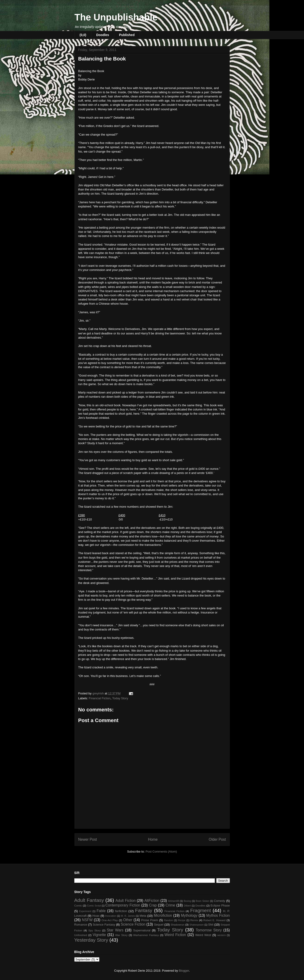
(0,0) (83, 35)
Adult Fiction (126, 901)
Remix (194, 920)
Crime (170, 905)
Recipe (182, 920)
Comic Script (94, 906)
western (222, 935)
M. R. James (128, 916)
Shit (211, 925)
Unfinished (81, 935)
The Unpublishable (116, 17)
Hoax (96, 916)
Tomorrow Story (209, 930)
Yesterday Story (91, 940)
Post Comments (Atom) (161, 852)
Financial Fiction (100, 698)
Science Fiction (133, 924)
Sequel (159, 925)
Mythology (189, 915)
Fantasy (144, 910)
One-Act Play (110, 920)
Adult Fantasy (89, 900)
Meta (143, 916)
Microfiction (163, 915)
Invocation (111, 916)
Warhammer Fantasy (146, 935)
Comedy (219, 901)
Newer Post (88, 839)
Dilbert (187, 906)
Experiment (85, 911)
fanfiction (121, 911)
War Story (121, 935)
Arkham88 (174, 901)
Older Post (217, 839)
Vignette (99, 935)
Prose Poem (150, 920)
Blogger (184, 971)
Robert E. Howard (214, 920)
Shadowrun (178, 925)
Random (168, 920)
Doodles (103, 35)
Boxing (187, 901)
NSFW (87, 920)
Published (127, 35)
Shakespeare (197, 925)
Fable (101, 911)
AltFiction (152, 901)
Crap (153, 905)
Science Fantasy (104, 925)
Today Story (120, 698)
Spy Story (94, 930)
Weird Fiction (175, 935)
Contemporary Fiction (123, 905)
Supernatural (142, 930)
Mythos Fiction (218, 915)
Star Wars (115, 930)
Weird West (203, 935)
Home (153, 839)
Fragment (201, 910)
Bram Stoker (203, 901)
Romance (81, 925)
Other (128, 920)
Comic (78, 905)
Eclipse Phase (220, 905)
